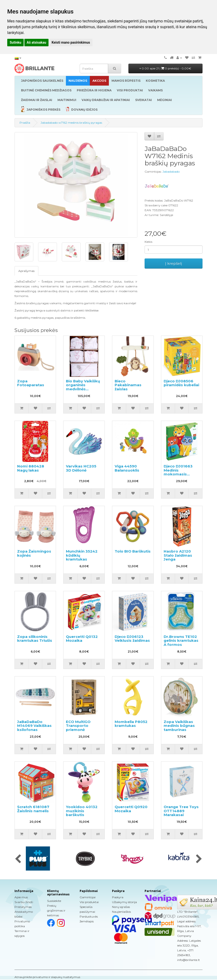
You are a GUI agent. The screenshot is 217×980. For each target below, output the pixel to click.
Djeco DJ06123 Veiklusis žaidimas (132, 639)
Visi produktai (89, 902)
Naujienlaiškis (121, 912)
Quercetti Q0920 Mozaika (131, 809)
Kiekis (148, 242)
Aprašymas (26, 271)
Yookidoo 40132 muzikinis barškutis (82, 811)
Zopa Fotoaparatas (31, 383)
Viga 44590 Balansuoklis (127, 468)
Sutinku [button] (15, 42)
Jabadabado (171, 172)
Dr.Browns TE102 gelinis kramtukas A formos (181, 641)
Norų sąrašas (121, 907)
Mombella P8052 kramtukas (131, 724)
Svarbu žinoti (24, 902)
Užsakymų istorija (124, 902)
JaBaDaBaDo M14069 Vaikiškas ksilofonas (34, 726)
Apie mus (21, 897)
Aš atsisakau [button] (37, 42)
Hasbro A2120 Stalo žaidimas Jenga (178, 555)
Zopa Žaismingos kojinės (34, 553)
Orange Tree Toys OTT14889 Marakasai (181, 811)
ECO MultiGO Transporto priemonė (78, 726)
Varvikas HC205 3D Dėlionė (81, 468)
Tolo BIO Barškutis (133, 551)
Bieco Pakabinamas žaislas (128, 385)
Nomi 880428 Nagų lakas (31, 468)
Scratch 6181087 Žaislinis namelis (33, 809)
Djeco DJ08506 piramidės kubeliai (181, 383)
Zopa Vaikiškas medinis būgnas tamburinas (179, 726)
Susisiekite (54, 901)
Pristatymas (23, 907)
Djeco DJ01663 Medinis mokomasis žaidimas (178, 472)
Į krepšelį (174, 263)
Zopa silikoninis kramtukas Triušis (35, 639)
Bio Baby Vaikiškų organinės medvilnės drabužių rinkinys (83, 387)
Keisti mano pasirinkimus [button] (71, 42)
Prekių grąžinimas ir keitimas (56, 910)
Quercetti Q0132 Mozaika (82, 639)
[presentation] (18, 859)
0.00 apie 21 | (165, 68)
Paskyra (118, 897)
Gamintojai (88, 897)
